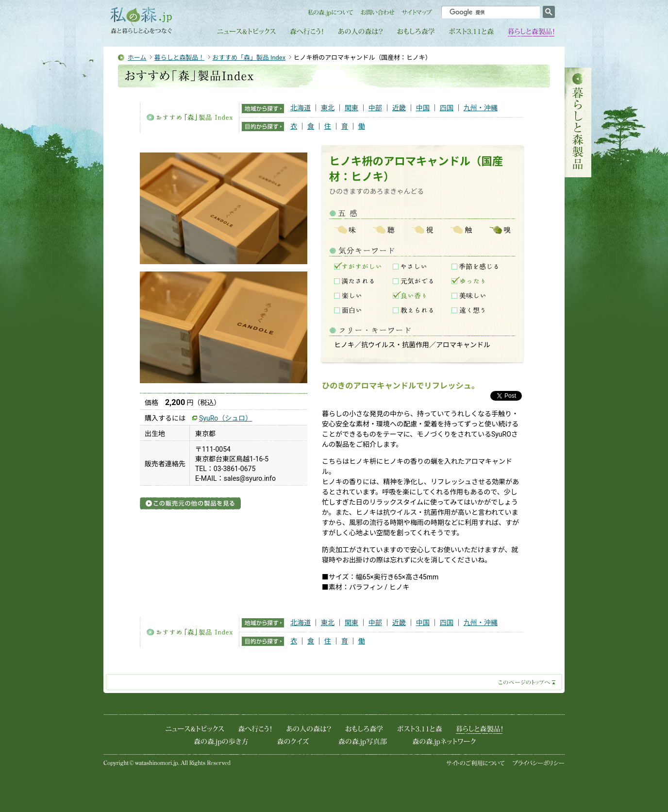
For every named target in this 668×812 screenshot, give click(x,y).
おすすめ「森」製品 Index (249, 58)
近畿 (399, 108)
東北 (328, 108)
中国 (423, 108)
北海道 (301, 108)
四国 (447, 108)
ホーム (137, 58)
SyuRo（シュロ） (225, 418)
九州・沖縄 (481, 108)
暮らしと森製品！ (179, 58)
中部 (375, 108)
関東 (351, 108)
